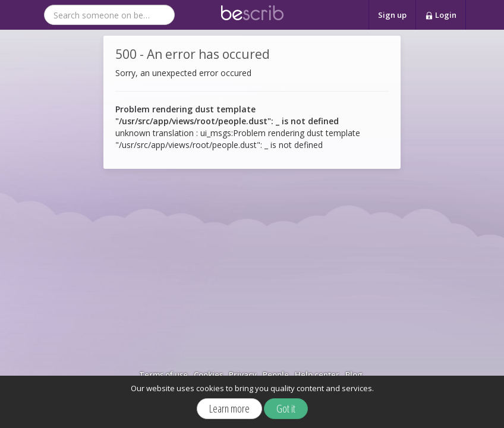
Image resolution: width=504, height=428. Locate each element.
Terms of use (163, 374)
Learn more (229, 408)
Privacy (243, 374)
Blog (354, 374)
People (276, 374)
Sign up (392, 15)
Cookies (208, 374)
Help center (317, 374)
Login (441, 15)
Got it (286, 408)
